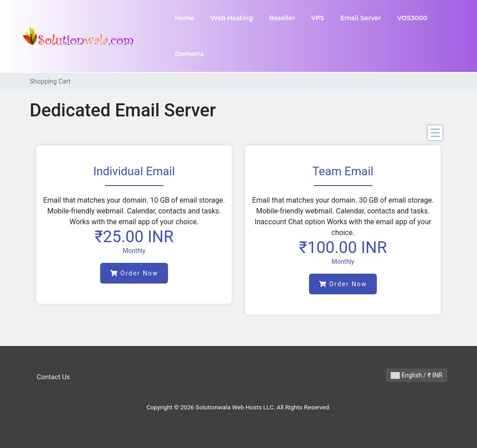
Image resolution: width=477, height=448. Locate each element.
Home (185, 18)
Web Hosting (232, 18)
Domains (189, 54)
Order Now (134, 273)
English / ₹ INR (417, 375)
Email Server (361, 18)
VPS (318, 18)
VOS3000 (412, 18)
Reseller (282, 18)
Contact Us (53, 377)
